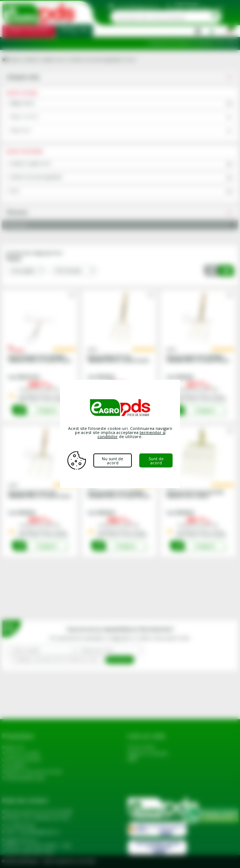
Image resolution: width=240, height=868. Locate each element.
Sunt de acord (156, 461)
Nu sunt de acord (113, 461)
